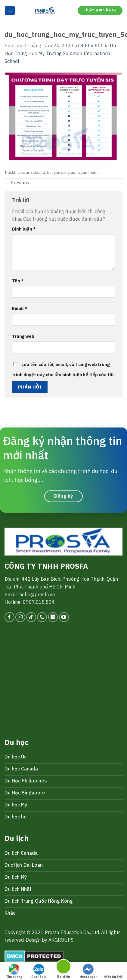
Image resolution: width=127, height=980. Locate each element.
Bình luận (24, 229)
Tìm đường (14, 971)
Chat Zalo (39, 971)
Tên (18, 281)
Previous (17, 183)
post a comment (83, 173)
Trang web (23, 336)
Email (20, 308)
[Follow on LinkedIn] (53, 617)
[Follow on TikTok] (31, 617)
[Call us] (42, 617)
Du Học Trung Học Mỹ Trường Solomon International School (60, 53)
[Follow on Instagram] (20, 617)
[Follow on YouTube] (64, 617)
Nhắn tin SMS (113, 971)
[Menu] (10, 11)
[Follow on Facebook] (9, 617)
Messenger (88, 971)
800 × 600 (92, 46)
